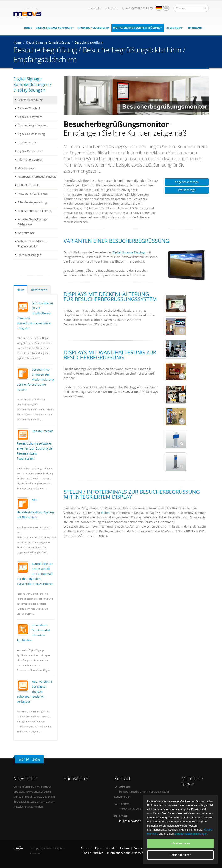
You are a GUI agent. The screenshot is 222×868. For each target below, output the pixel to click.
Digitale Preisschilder (30, 151)
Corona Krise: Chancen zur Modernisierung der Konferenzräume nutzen (35, 379)
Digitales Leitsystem (30, 117)
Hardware (196, 28)
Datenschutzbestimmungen (191, 834)
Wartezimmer (26, 233)
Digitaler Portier (27, 143)
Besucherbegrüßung (30, 100)
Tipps (98, 848)
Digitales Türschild (29, 108)
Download (140, 848)
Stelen (105, 513)
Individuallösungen (29, 255)
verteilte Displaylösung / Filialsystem (32, 222)
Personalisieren (180, 855)
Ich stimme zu (180, 843)
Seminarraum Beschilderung (35, 211)
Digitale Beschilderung (31, 134)
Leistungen (175, 28)
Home (28, 28)
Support (112, 8)
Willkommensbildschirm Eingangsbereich (32, 244)
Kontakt (95, 8)
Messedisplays (26, 168)
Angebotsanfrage (187, 182)
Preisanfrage (187, 190)
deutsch (159, 7)
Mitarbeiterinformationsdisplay (37, 177)
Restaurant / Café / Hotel (33, 194)
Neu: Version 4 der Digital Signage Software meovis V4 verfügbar (34, 692)
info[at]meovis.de (130, 821)
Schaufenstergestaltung (32, 202)
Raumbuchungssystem (94, 28)
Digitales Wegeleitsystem (33, 125)
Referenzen (39, 290)
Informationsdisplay (30, 160)
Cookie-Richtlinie (93, 853)
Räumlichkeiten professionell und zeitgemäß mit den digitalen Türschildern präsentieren (35, 574)
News (20, 290)
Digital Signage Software (55, 28)
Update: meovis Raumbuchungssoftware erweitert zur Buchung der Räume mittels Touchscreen (35, 445)
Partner (125, 848)
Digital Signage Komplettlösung (138, 28)
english (166, 7)
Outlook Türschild (29, 185)
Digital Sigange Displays (129, 252)
